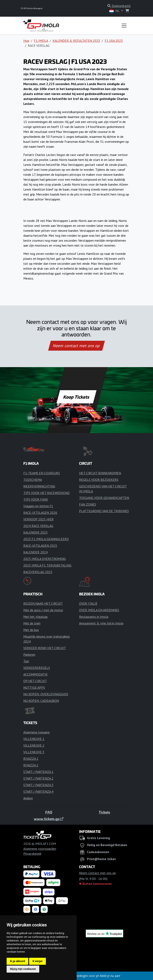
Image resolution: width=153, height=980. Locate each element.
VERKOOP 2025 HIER (39, 519)
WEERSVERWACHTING (39, 486)
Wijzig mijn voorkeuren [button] (23, 969)
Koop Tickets (76, 397)
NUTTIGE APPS (34, 687)
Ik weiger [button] (37, 961)
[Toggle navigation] (124, 26)
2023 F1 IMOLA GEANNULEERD (46, 539)
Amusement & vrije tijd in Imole (101, 623)
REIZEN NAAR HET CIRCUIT (43, 603)
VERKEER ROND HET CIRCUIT (45, 648)
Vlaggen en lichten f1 (38, 506)
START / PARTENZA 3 (38, 785)
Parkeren (29, 655)
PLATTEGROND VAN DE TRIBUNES (104, 511)
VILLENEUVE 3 (34, 752)
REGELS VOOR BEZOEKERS (99, 480)
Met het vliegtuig (35, 617)
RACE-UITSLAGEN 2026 (40, 513)
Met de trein (32, 623)
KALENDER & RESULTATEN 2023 (76, 41)
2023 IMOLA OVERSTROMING (45, 559)
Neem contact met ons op (76, 346)
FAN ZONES (88, 504)
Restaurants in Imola (94, 617)
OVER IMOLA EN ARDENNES (99, 610)
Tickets (104, 812)
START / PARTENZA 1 (38, 772)
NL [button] (115, 11)
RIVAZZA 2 (31, 765)
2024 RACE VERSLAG (38, 526)
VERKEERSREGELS (37, 668)
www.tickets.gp (49, 819)
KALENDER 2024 (36, 552)
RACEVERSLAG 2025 (38, 572)
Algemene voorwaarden (40, 849)
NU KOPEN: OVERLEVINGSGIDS (46, 694)
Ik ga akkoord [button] (17, 961)
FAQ (49, 812)
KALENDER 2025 (36, 532)
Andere (28, 798)
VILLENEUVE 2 (34, 745)
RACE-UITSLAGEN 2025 (40, 546)
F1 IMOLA (41, 41)
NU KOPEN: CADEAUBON (41, 701)
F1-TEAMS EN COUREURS (42, 473)
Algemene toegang (36, 732)
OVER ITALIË (88, 603)
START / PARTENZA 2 (38, 778)
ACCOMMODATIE (36, 674)
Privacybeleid (32, 854)
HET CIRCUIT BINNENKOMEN (100, 473)
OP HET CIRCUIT (35, 681)
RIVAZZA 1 (31, 759)
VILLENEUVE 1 (34, 739)
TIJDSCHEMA (33, 480)
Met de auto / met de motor (43, 610)
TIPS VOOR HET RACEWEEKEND (46, 493)
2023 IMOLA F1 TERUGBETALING (47, 565)
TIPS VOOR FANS (36, 499)
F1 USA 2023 (114, 41)
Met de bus (31, 630)
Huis (26, 41)
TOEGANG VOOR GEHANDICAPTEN (104, 498)
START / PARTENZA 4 (38, 791)
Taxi (26, 661)
